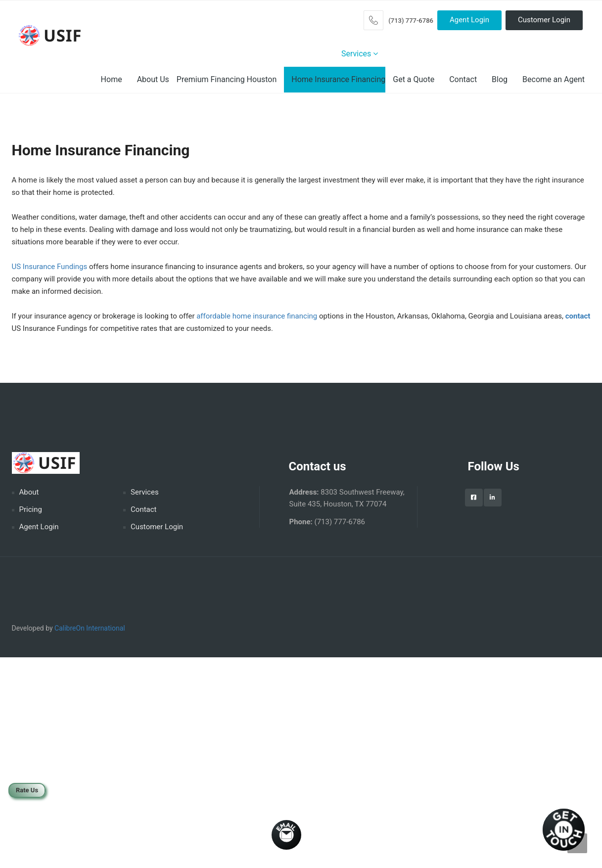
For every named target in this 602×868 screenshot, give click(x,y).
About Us (153, 79)
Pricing (31, 509)
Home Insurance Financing (338, 79)
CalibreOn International (90, 628)
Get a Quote (414, 79)
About (29, 492)
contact (578, 316)
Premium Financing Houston (227, 79)
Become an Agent (554, 79)
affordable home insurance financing (257, 316)
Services (360, 54)
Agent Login (469, 20)
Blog (500, 79)
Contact (463, 79)
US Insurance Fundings (50, 267)
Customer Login (544, 20)
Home (112, 79)
